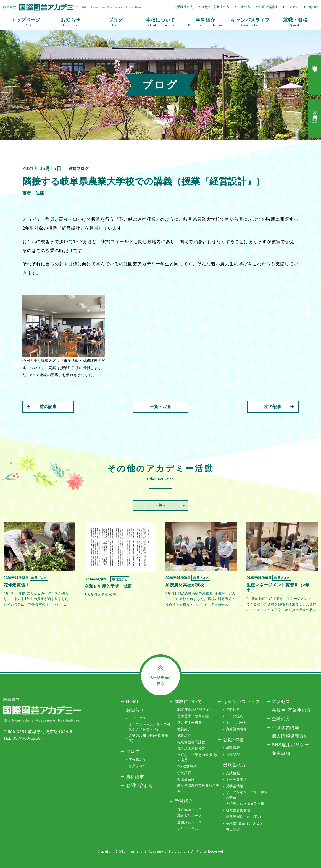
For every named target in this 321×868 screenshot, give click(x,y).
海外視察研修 (236, 729)
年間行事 (233, 710)
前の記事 (42, 406)
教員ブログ (137, 766)
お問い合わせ (140, 785)
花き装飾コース (190, 816)
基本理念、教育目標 (193, 716)
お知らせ (135, 710)
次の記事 (279, 406)
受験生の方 (185, 7)
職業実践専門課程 (191, 742)
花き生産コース (190, 809)
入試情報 (233, 773)
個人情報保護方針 (290, 736)
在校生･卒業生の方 (215, 7)
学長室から (137, 759)
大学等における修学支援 (245, 804)
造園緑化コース (190, 822)
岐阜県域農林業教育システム (198, 788)
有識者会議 (186, 779)
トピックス (137, 718)
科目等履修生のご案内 (244, 817)
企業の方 (244, 7)
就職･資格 (234, 740)
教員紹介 (184, 729)
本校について (188, 701)
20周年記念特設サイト (195, 710)
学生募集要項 (236, 779)
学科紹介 (184, 801)
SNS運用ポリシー (290, 745)
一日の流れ (235, 716)
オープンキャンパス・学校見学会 (247, 795)
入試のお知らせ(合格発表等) (149, 738)
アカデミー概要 (190, 723)
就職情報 (233, 748)
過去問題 (233, 830)
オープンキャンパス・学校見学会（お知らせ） (150, 727)
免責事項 (281, 753)
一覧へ (160, 505)
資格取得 (233, 754)
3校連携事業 (187, 766)
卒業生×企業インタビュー (246, 823)
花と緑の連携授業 (191, 749)
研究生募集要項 (238, 810)
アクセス (292, 7)
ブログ (133, 751)
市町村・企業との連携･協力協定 (198, 757)
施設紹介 (184, 736)
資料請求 (135, 776)
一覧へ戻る (160, 406)
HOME (133, 701)
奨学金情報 (235, 786)
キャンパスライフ (242, 701)
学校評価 (184, 773)
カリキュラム (188, 829)
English (312, 7)
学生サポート (236, 723)
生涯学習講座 (268, 7)
